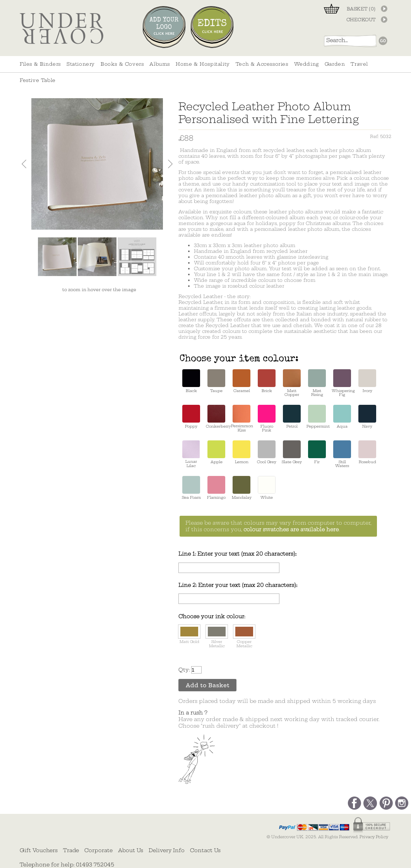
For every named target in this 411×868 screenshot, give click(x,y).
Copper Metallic (244, 636)
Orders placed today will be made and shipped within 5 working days (277, 701)
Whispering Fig (342, 383)
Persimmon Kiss (241, 419)
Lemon (241, 452)
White (267, 488)
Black (191, 381)
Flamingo (216, 488)
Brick (267, 381)
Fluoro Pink (267, 419)
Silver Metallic (217, 636)
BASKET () (361, 9)
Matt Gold (189, 634)
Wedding (307, 64)
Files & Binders (40, 64)
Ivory (367, 381)
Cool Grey (267, 452)
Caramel (241, 381)
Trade (71, 850)
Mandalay (242, 488)
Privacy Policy (374, 837)
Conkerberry (216, 417)
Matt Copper (292, 383)
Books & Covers (122, 64)
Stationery (81, 64)
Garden (335, 64)
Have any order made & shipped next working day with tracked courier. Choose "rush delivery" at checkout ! (279, 719)
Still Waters (342, 454)
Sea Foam (191, 488)
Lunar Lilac (191, 454)
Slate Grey (292, 452)
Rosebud (367, 452)
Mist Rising (317, 383)
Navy (367, 417)
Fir (317, 452)
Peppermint (317, 417)
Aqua (342, 417)
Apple (216, 452)
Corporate (98, 850)
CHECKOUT (361, 20)
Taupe (216, 381)
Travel (359, 64)
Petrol (292, 417)
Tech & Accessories (262, 64)
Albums (160, 64)
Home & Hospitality (203, 64)
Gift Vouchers (39, 850)
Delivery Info (167, 850)
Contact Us (205, 850)
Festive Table (38, 80)
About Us (131, 850)
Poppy (191, 417)
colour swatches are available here (291, 529)
